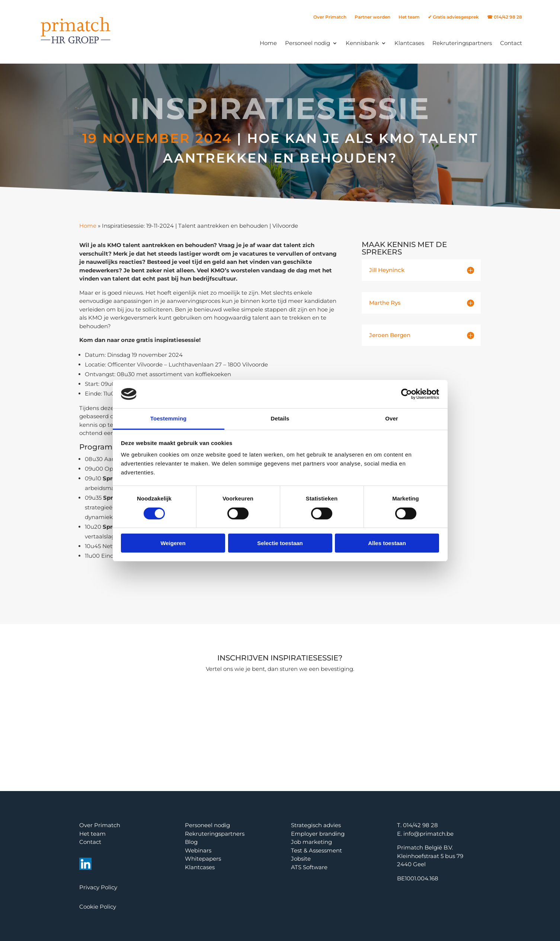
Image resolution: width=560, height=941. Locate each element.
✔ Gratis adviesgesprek (453, 17)
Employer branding (318, 834)
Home (268, 43)
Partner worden (372, 17)
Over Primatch (330, 17)
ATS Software (309, 867)
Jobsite (301, 859)
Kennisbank (362, 43)
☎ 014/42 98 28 (505, 17)
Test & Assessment (316, 850)
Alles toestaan (387, 543)
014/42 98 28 (420, 825)
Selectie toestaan (280, 543)
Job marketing (311, 842)
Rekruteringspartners (462, 43)
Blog (191, 842)
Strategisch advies (316, 825)
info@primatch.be (428, 834)
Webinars (198, 850)
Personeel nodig (308, 43)
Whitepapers (203, 859)
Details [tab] (280, 418)
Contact (511, 43)
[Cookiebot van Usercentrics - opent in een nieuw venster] (407, 394)
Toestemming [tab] (169, 418)
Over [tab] (392, 418)
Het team (409, 17)
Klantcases (409, 43)
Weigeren (173, 543)
